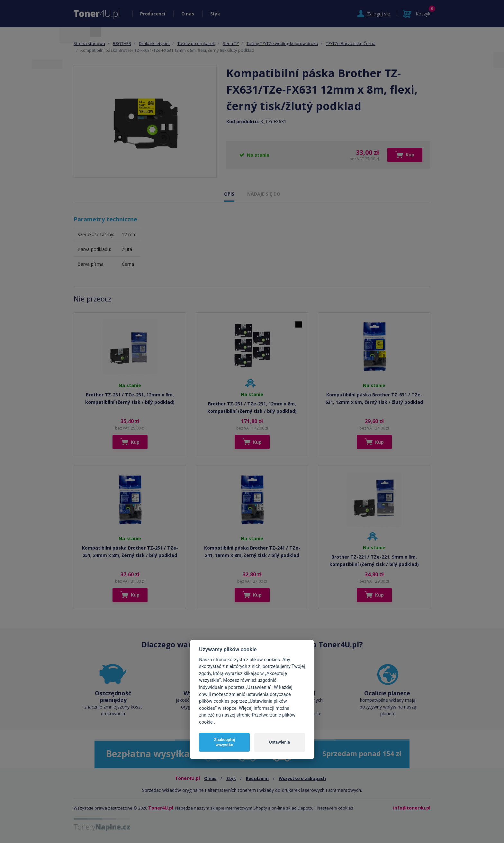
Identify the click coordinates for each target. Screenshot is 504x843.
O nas (188, 14)
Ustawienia (279, 742)
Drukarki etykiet (154, 43)
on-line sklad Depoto (292, 808)
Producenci (153, 14)
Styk (215, 14)
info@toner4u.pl (412, 808)
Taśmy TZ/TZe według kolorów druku (282, 43)
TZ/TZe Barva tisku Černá (351, 43)
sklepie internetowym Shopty (239, 808)
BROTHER (122, 43)
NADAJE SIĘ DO (264, 194)
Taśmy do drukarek (196, 43)
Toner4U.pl (161, 808)
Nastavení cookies (335, 808)
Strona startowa (89, 43)
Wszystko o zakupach (302, 778)
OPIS (229, 194)
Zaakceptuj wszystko (225, 742)
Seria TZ (231, 43)
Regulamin (257, 778)
